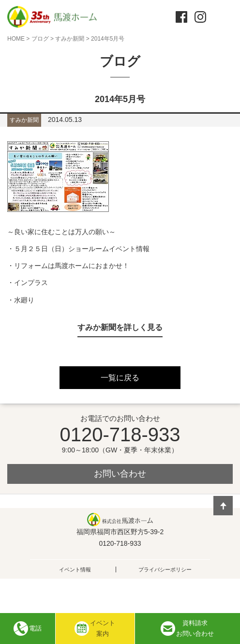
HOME (16, 39)
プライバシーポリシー (165, 569)
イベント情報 (75, 569)
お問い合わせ (120, 474)
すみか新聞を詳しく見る (120, 327)
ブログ (40, 39)
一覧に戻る (120, 378)
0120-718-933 (120, 434)
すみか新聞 (70, 39)
